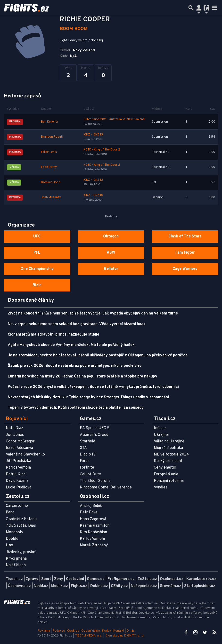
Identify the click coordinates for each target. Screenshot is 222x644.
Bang (10, 512)
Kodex (107, 631)
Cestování (75, 579)
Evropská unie (166, 474)
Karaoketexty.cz (201, 579)
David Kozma (17, 481)
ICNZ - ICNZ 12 (93, 180)
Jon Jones (15, 435)
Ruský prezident (168, 461)
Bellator (111, 269)
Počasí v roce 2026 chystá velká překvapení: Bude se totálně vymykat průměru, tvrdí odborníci (93, 387)
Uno (9, 545)
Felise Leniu (49, 152)
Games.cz (96, 579)
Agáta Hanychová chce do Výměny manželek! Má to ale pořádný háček (71, 345)
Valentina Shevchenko (25, 455)
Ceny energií (165, 468)
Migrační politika (168, 448)
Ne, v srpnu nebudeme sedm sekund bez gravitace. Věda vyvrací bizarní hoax (77, 324)
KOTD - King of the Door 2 (102, 150)
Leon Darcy (49, 167)
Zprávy (32, 579)
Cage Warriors (185, 269)
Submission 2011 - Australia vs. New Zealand (114, 119)
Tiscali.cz (14, 579)
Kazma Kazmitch (95, 526)
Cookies (73, 631)
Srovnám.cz (171, 586)
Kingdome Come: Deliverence (106, 487)
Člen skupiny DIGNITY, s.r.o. (125, 636)
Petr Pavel (89, 512)
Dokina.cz (99, 586)
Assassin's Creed (94, 435)
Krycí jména (16, 559)
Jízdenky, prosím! (21, 552)
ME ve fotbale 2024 (171, 455)
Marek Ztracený (94, 545)
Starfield (87, 441)
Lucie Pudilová (19, 487)
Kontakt (119, 631)
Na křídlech (16, 565)
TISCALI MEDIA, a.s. (89, 636)
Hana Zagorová (93, 519)
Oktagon (111, 236)
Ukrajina (161, 435)
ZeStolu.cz (147, 579)
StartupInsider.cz (200, 586)
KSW (111, 253)
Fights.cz (79, 586)
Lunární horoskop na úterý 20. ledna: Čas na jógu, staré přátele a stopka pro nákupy (82, 377)
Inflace (160, 428)
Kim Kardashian (93, 532)
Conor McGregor (20, 441)
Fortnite (87, 468)
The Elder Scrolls (95, 481)
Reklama (44, 631)
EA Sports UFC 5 (95, 428)
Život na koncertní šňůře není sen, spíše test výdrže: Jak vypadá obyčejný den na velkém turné (93, 314)
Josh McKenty (51, 197)
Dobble (12, 539)
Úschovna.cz (19, 586)
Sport (46, 579)
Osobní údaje (91, 631)
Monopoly (14, 532)
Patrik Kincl (16, 474)
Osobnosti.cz (172, 579)
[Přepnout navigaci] (199, 8)
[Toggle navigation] (214, 8)
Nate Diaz (14, 428)
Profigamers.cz (121, 579)
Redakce (59, 631)
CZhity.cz (119, 586)
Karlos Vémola (18, 468)
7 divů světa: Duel (21, 526)
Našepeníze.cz (144, 586)
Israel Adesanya (19, 448)
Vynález (161, 487)
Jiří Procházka (18, 461)
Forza (85, 461)
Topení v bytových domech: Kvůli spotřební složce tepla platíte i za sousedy (76, 408)
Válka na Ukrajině (169, 441)
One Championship (37, 269)
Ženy (59, 579)
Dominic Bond (51, 182)
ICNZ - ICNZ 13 (93, 135)
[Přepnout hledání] (191, 8)
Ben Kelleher (50, 122)
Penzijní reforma (169, 481)
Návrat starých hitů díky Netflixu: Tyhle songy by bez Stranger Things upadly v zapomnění (88, 397)
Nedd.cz (41, 586)
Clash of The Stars (185, 236)
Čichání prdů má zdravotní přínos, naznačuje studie (53, 335)
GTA (83, 448)
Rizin (37, 285)
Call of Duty (90, 474)
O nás (131, 631)
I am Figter (185, 253)
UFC (37, 236)
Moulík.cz (60, 586)
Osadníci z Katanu (21, 519)
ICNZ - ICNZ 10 (93, 195)
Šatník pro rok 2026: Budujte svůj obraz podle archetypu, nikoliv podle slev (75, 366)
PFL (37, 253)
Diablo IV (88, 455)
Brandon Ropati (52, 137)
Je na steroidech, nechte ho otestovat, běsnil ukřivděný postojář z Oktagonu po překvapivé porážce (98, 355)
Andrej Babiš (91, 506)
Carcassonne (17, 506)
